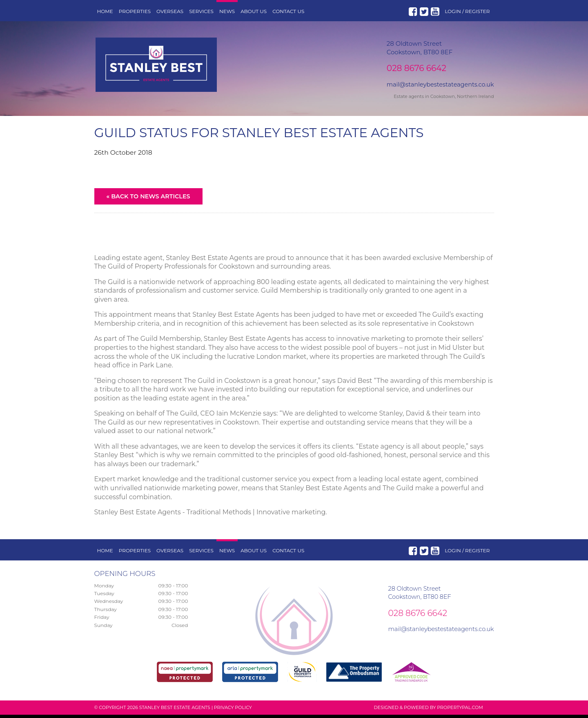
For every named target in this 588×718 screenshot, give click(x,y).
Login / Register (467, 11)
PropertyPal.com (460, 711)
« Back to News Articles (148, 200)
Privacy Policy (233, 711)
